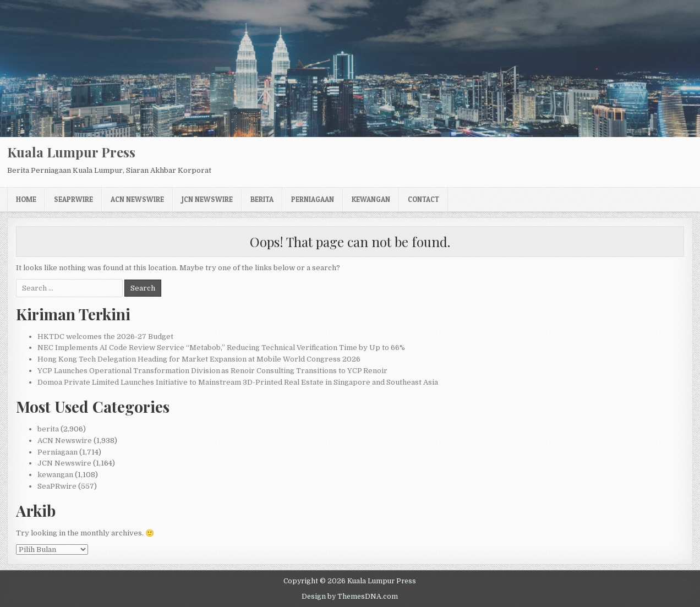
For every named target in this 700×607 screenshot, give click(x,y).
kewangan (371, 199)
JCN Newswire (207, 199)
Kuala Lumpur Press (71, 152)
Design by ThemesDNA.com (350, 597)
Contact (423, 199)
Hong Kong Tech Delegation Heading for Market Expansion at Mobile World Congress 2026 (199, 359)
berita (262, 199)
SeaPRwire (73, 199)
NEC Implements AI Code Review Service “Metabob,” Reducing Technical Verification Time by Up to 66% (221, 348)
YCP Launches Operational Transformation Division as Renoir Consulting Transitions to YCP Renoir (212, 371)
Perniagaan (313, 199)
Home (26, 199)
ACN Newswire (137, 199)
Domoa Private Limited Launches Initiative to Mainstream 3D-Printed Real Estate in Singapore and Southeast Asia (238, 382)
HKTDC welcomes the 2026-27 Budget (105, 337)
